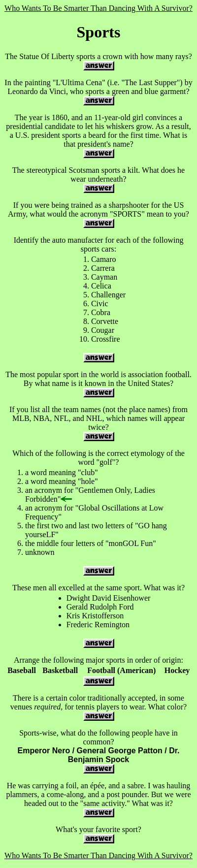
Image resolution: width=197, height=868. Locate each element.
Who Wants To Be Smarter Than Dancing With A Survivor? (98, 8)
